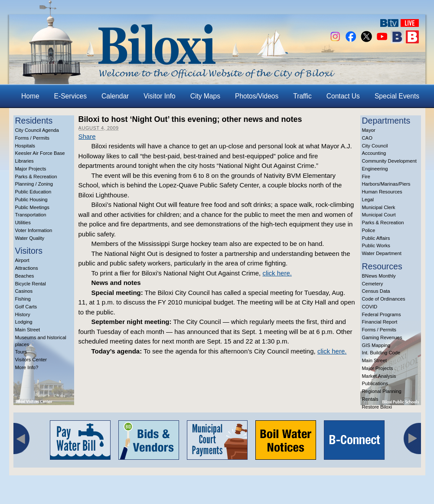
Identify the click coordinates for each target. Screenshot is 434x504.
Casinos (24, 291)
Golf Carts (26, 307)
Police (369, 230)
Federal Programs (382, 314)
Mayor (369, 130)
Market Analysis (379, 376)
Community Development (389, 161)
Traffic (302, 96)
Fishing (23, 299)
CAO (367, 138)
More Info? (27, 367)
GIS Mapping (376, 345)
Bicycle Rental (31, 284)
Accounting (374, 153)
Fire (366, 177)
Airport (22, 260)
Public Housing (31, 200)
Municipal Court (379, 215)
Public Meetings (32, 207)
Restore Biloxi (377, 407)
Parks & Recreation (36, 177)
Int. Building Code (381, 353)
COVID (370, 307)
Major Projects (31, 169)
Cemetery (373, 284)
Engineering (375, 169)
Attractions (27, 268)
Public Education (33, 192)
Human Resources (382, 192)
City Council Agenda (37, 130)
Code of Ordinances (384, 299)
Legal (368, 200)
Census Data (376, 291)
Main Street (28, 330)
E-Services (70, 96)
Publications (375, 383)
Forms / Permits (32, 138)
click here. (277, 273)
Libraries (24, 161)
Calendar (115, 96)
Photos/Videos (257, 96)
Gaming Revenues (382, 337)
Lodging (24, 322)
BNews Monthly (379, 276)
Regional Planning (382, 391)
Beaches (25, 276)
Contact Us (343, 96)
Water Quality (30, 238)
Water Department (382, 253)
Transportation (31, 215)
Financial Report (380, 322)
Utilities (23, 223)
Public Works (376, 245)
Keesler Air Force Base (40, 153)
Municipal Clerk (379, 207)
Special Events (397, 96)
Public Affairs (376, 238)
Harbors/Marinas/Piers (386, 184)
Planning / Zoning (34, 184)
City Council (375, 146)
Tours (21, 352)
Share (87, 136)
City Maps (205, 96)
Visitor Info (159, 96)
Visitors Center (31, 360)
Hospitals (25, 146)
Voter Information (34, 230)
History (23, 314)
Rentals (370, 399)
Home (30, 96)
